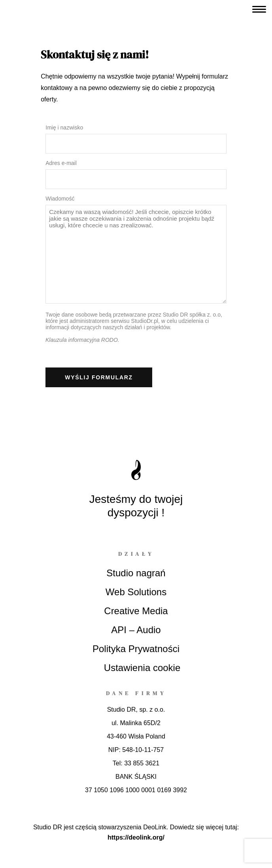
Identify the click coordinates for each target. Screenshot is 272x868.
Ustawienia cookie (142, 668)
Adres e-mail (61, 163)
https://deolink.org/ (136, 837)
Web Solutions (136, 592)
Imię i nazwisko (64, 127)
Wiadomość (60, 199)
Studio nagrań (136, 573)
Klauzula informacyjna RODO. (82, 340)
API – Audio (136, 630)
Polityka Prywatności (136, 649)
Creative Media (136, 611)
